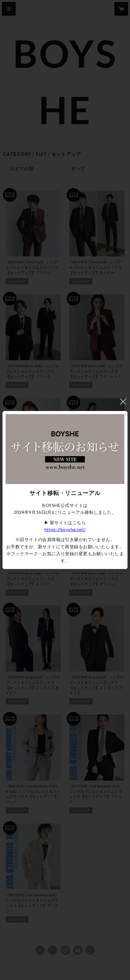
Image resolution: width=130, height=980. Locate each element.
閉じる (123, 402)
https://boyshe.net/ (65, 529)
